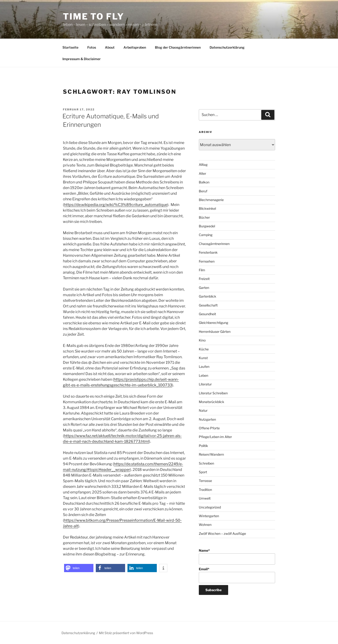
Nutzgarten (207, 419)
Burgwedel (207, 226)
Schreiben (206, 463)
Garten (204, 288)
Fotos (92, 47)
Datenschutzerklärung (227, 47)
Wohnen (205, 525)
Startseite (70, 47)
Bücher (204, 217)
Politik (203, 446)
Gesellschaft (208, 305)
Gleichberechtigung (213, 323)
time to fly (94, 16)
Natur (203, 410)
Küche (204, 349)
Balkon (204, 182)
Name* (237, 557)
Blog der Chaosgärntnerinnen (178, 47)
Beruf (203, 191)
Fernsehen (207, 261)
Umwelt (205, 498)
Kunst (203, 358)
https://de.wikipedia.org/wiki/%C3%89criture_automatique (116, 205)
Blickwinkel (207, 208)
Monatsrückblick (211, 402)
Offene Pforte (209, 428)
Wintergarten (209, 516)
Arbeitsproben (135, 47)
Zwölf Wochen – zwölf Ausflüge (222, 533)
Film (202, 270)
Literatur (205, 384)
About (110, 47)
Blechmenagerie (211, 200)
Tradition (205, 490)
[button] (79, 568)
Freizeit (204, 279)
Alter (202, 173)
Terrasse (205, 481)
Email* (237, 575)
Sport (203, 472)
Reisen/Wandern (211, 454)
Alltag (203, 165)
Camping (206, 235)
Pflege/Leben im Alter (215, 437)
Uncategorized (210, 507)
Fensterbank (208, 252)
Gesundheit (207, 314)
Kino (202, 340)
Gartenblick (207, 296)
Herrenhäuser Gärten (215, 332)
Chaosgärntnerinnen (214, 244)
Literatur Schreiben (213, 393)
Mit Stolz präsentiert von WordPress (126, 633)
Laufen (204, 367)
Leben (204, 375)
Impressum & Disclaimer (82, 59)
